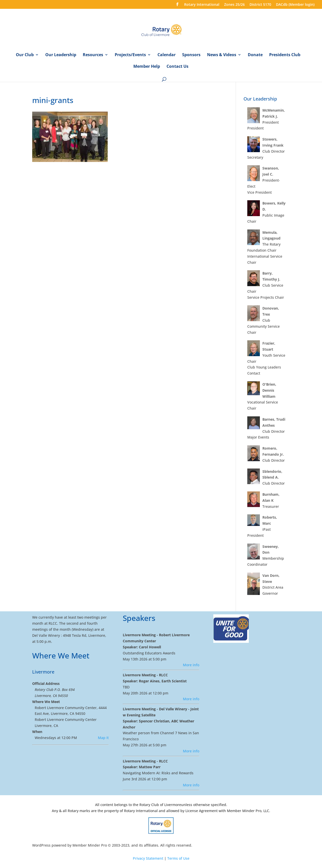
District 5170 (260, 5)
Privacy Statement (148, 858)
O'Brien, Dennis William (269, 390)
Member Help (147, 67)
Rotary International (202, 5)
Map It (103, 738)
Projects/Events (130, 55)
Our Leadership (61, 55)
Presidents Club (285, 55)
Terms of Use (178, 858)
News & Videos (222, 55)
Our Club (25, 55)
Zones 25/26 (234, 5)
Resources (93, 55)
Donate (255, 55)
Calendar (167, 55)
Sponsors (191, 55)
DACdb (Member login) (295, 5)
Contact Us (177, 67)
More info (191, 665)
